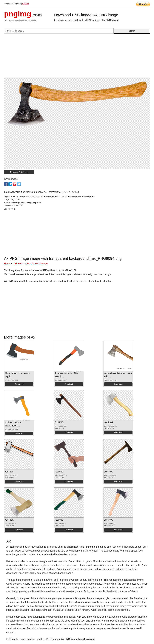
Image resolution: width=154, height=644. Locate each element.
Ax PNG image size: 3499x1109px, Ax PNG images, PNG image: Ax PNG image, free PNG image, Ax (54, 196)
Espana (25, 4)
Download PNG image (19, 172)
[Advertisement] (77, 57)
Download (19, 384)
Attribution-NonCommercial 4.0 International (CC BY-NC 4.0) (47, 192)
